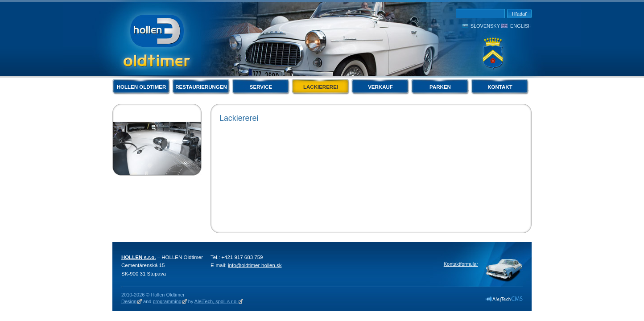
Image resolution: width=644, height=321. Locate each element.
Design (129, 301)
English (521, 26)
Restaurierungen (201, 87)
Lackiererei (321, 87)
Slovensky (485, 26)
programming (167, 301)
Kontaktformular (461, 264)
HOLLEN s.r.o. (138, 257)
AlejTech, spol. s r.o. (216, 301)
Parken (440, 87)
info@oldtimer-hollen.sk (255, 265)
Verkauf (380, 87)
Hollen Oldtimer (142, 87)
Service (261, 87)
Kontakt (500, 87)
